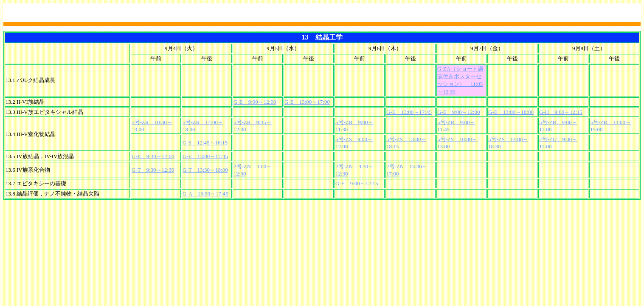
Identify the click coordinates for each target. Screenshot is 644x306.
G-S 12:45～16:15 (205, 143)
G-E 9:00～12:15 (357, 183)
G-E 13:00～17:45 (409, 112)
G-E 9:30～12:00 (153, 156)
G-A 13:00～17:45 (205, 194)
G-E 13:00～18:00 (511, 112)
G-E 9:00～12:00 (255, 102)
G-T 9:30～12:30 (153, 170)
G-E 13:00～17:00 (307, 102)
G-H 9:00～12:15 (561, 112)
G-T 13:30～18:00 (205, 170)
